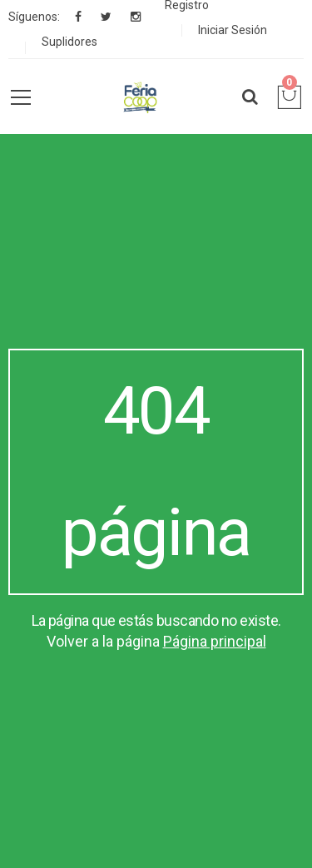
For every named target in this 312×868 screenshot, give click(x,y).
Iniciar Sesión (233, 30)
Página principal (215, 641)
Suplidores (69, 42)
